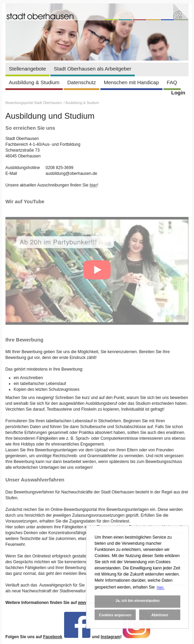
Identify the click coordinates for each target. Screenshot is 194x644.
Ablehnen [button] (160, 615)
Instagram (111, 637)
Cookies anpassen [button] (115, 615)
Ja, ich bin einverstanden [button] (137, 601)
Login (178, 93)
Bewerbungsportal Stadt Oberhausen (34, 103)
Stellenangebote (27, 69)
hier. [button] (161, 588)
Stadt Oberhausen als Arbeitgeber (93, 69)
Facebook (53, 637)
